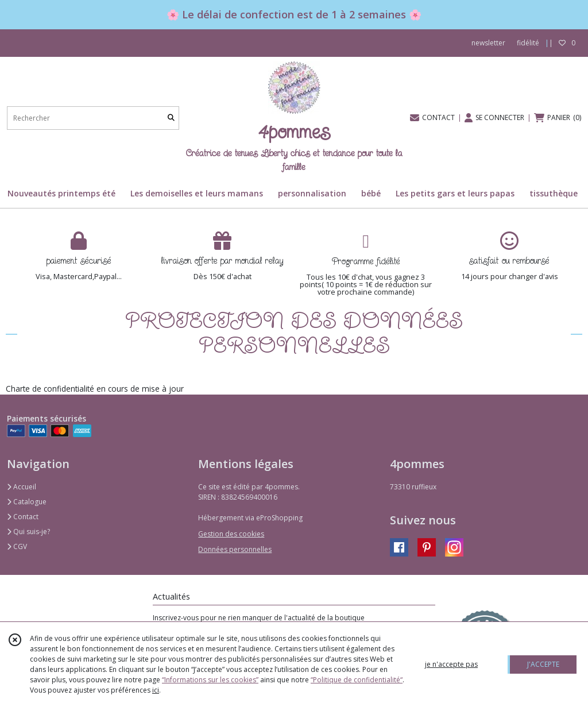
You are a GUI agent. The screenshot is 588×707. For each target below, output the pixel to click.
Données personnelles (235, 549)
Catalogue (27, 502)
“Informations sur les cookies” (210, 680)
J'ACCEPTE (543, 664)
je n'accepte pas (451, 664)
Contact (23, 517)
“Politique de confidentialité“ (357, 680)
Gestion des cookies (231, 534)
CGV (17, 546)
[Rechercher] (171, 118)
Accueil (22, 487)
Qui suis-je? (28, 532)
